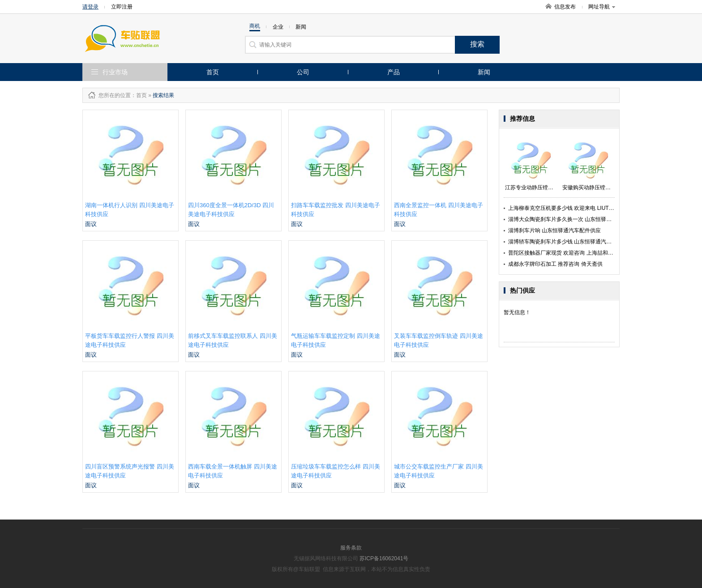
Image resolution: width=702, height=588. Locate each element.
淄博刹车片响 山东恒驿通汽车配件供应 (554, 230)
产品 (394, 72)
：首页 (139, 95)
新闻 (484, 72)
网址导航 (602, 7)
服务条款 (351, 548)
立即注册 (122, 7)
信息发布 (565, 7)
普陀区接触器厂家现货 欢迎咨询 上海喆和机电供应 (569, 253)
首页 (213, 72)
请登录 (90, 7)
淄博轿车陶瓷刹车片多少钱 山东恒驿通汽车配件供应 (571, 242)
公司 (303, 72)
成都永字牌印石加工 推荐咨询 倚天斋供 (555, 264)
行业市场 (115, 72)
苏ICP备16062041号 (384, 558)
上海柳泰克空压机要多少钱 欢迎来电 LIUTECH (564, 208)
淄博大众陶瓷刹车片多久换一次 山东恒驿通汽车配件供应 (576, 219)
